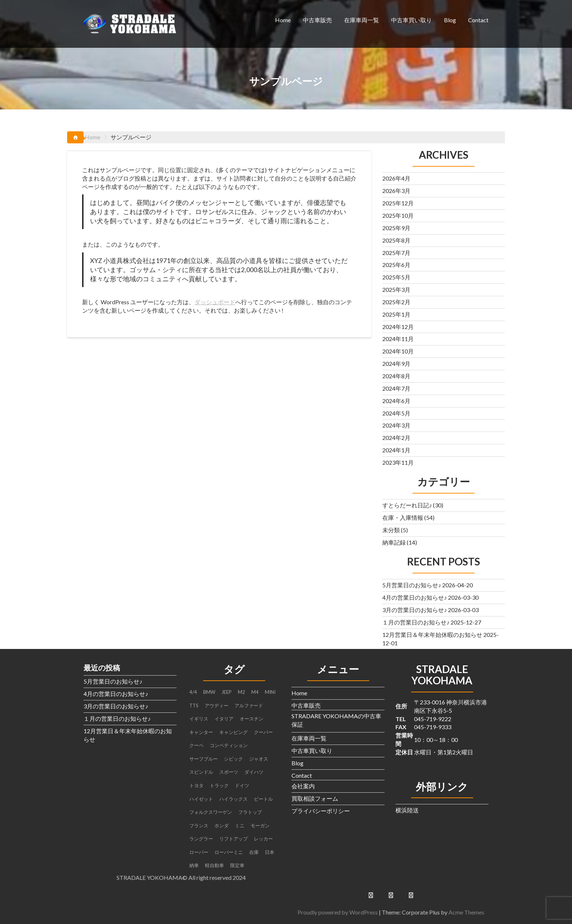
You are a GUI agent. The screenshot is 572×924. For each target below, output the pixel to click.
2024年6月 (396, 401)
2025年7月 (396, 253)
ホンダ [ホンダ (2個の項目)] (222, 826)
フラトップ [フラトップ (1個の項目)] (250, 812)
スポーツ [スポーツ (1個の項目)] (229, 772)
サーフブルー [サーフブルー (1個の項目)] (204, 759)
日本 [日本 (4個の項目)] (270, 852)
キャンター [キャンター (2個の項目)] (201, 732)
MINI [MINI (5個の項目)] (270, 692)
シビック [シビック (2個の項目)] (233, 759)
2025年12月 (398, 203)
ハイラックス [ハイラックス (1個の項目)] (233, 799)
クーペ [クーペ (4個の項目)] (196, 745)
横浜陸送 (407, 810)
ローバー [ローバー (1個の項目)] (199, 852)
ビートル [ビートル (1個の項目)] (263, 799)
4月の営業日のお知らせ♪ (415, 597)
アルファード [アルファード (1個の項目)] (249, 705)
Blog (450, 20)
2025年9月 (396, 228)
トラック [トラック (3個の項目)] (219, 785)
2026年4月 (396, 178)
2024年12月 (398, 327)
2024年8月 (396, 376)
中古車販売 (317, 20)
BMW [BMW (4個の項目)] (209, 692)
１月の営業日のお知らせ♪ (416, 622)
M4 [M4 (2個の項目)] (255, 692)
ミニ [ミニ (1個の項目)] (240, 826)
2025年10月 (398, 215)
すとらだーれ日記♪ (407, 505)
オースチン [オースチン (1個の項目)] (252, 719)
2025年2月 (396, 302)
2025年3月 (396, 289)
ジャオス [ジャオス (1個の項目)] (259, 759)
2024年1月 (396, 450)
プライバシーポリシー (321, 811)
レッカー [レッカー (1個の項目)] (263, 839)
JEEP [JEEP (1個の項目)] (227, 692)
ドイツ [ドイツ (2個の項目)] (242, 785)
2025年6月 (396, 265)
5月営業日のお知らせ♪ (412, 585)
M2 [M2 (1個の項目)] (241, 692)
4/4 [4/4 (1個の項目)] (193, 692)
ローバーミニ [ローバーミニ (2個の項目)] (229, 852)
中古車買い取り (411, 20)
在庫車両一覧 (362, 20)
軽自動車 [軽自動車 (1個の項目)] (214, 865)
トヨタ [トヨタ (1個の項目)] (196, 785)
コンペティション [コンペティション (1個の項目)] (229, 745)
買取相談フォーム (315, 798)
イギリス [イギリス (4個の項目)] (199, 719)
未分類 (391, 530)
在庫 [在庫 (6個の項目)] (254, 852)
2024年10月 (398, 351)
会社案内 (303, 786)
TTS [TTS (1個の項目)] (194, 705)
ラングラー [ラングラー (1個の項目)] (201, 839)
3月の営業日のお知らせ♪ (415, 610)
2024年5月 (396, 413)
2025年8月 (396, 240)
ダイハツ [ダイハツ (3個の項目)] (254, 772)
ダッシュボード (215, 302)
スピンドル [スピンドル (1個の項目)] (201, 772)
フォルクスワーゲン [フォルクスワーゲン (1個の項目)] (211, 812)
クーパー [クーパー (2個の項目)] (263, 732)
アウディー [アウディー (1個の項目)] (217, 705)
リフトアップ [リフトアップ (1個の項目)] (233, 839)
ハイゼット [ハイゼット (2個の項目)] (201, 799)
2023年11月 (398, 462)
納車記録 (394, 542)
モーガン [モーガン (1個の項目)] (260, 826)
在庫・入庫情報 (403, 517)
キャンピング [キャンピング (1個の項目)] (233, 732)
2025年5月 (396, 277)
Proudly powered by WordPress (494, 912)
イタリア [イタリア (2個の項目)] (224, 719)
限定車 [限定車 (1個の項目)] (237, 865)
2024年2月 (396, 438)
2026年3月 (396, 191)
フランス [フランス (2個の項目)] (199, 826)
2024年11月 (398, 339)
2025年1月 (396, 314)
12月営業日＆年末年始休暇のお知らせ (432, 635)
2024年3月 (396, 425)
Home (283, 20)
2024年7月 (396, 388)
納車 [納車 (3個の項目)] (194, 865)
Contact (478, 20)
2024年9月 (396, 364)
